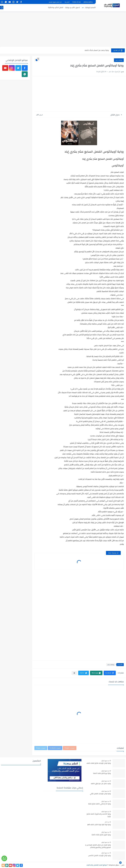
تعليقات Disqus (41, 748)
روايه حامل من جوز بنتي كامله (101, 784)
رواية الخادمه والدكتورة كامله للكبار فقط (99, 815)
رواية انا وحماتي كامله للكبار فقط (100, 804)
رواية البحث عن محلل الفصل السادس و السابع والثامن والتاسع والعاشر (98, 846)
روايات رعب (119, 60)
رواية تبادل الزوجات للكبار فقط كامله (99, 763)
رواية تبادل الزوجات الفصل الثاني (100, 794)
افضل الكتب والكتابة (56, 8)
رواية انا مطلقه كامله (101, 50)
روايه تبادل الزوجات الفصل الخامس (100, 856)
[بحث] (2, 8)
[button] (110, 673)
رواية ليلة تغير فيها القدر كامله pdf (99, 825)
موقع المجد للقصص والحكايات (97, 865)
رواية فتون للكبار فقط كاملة (101, 835)
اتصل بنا (67, 2)
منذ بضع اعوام (105, 761)
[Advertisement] (63, 29)
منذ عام (107, 822)
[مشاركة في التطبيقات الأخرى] (74, 673)
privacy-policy (88, 2)
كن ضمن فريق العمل (55, 2)
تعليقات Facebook (55, 748)
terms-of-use (77, 2)
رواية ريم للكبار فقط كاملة (102, 774)
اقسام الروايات (90, 8)
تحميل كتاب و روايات (72, 8)
